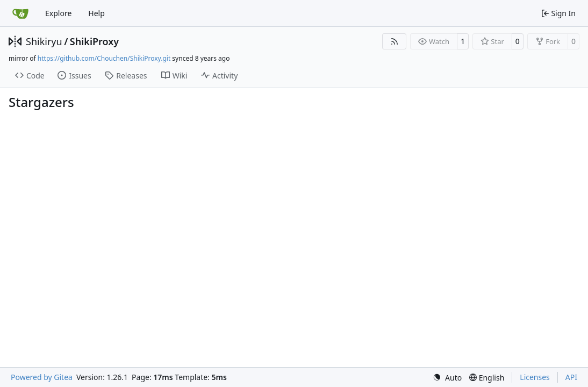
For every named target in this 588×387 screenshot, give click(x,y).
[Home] (20, 13)
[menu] (447, 378)
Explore (58, 13)
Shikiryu (44, 41)
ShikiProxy (94, 41)
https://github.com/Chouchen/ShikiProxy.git (104, 58)
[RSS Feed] (395, 41)
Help (96, 13)
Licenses (535, 377)
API (571, 377)
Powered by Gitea (42, 377)
